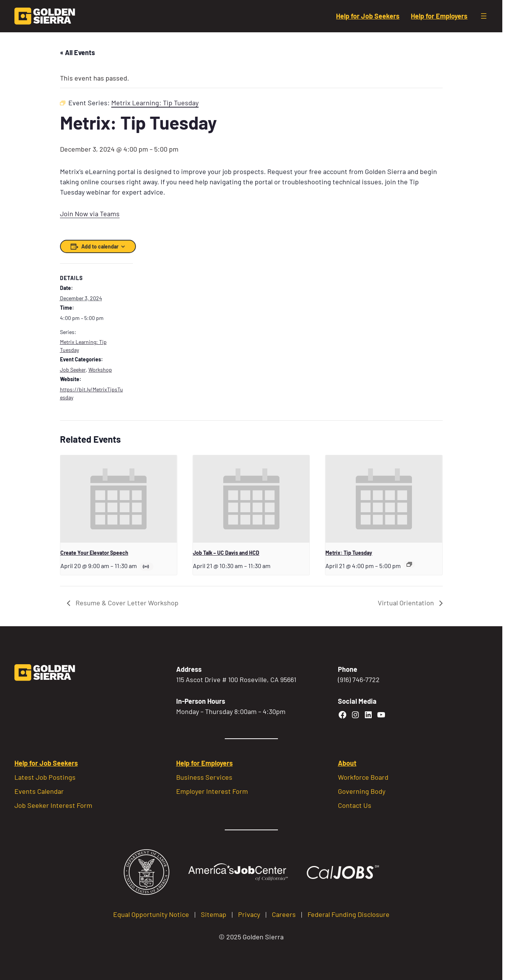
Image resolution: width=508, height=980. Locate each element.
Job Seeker (73, 370)
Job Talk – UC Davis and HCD (226, 553)
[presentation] (119, 499)
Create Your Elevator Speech (94, 553)
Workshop (100, 370)
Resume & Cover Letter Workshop (126, 603)
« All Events (77, 52)
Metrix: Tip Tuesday (349, 553)
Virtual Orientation (407, 603)
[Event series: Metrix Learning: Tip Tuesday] (409, 564)
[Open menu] (484, 16)
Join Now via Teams (90, 214)
